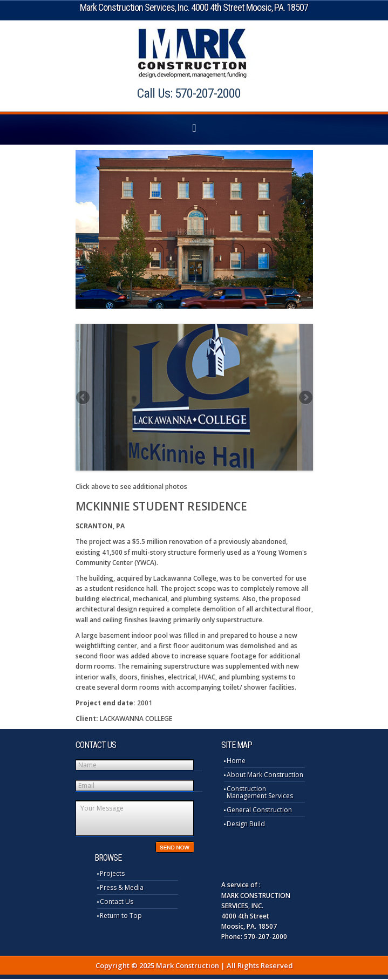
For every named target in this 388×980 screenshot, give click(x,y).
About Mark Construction (265, 775)
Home (236, 761)
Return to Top (121, 916)
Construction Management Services (260, 792)
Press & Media (122, 887)
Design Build (246, 824)
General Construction (259, 810)
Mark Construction (194, 53)
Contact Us (117, 901)
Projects (112, 873)
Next (305, 397)
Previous (84, 397)
